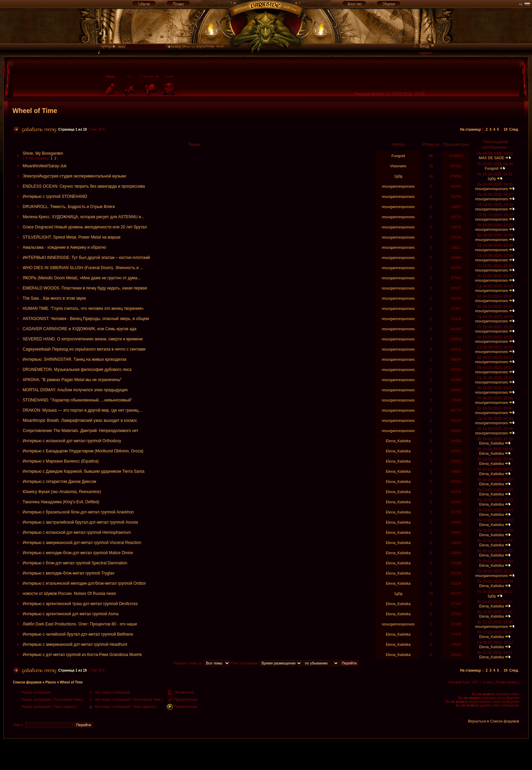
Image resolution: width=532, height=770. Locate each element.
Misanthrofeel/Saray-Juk (45, 166)
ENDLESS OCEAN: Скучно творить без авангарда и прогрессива (84, 186)
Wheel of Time (35, 111)
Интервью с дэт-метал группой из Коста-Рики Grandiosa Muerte (82, 655)
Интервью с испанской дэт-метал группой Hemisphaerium (77, 532)
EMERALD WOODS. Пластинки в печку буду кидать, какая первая (85, 288)
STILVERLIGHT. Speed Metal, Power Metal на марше (72, 237)
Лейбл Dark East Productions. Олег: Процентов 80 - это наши (80, 624)
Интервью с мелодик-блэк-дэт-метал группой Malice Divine (78, 553)
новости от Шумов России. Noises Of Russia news (69, 594)
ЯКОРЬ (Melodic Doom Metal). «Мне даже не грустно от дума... (82, 278)
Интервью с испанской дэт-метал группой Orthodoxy (72, 441)
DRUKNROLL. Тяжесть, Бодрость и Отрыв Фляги (69, 207)
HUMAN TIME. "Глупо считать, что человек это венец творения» (83, 308)
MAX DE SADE (491, 158)
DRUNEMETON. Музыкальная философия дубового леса (77, 370)
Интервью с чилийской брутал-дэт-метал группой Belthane (78, 634)
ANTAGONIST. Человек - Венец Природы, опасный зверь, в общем (86, 319)
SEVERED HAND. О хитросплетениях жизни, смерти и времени (83, 339)
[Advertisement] (266, 754)
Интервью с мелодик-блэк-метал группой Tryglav (69, 573)
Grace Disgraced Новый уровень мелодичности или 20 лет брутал (85, 227)
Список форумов (27, 682)
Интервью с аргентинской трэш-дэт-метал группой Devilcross (80, 604)
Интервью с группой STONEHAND (55, 196)
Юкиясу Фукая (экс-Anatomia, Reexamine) (62, 492)
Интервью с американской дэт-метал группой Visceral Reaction (82, 543)
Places (51, 682)
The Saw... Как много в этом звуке (54, 298)
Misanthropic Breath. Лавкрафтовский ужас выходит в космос (80, 420)
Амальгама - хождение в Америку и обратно (64, 247)
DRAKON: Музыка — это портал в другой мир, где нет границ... (82, 410)
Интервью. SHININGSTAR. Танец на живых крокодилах (75, 359)
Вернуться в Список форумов (493, 721)
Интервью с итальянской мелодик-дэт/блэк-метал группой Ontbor (84, 583)
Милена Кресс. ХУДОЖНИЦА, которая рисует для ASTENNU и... (84, 217)
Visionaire (398, 166)
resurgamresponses (398, 186)
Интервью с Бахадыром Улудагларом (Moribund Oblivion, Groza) (83, 451)
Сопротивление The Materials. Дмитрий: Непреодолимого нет (81, 431)
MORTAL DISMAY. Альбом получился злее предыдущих (75, 390)
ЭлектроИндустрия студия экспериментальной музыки (74, 176)
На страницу (471, 129)
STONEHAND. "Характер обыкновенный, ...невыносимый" (78, 400)
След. (514, 129)
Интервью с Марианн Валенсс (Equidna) (61, 461)
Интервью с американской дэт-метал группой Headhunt (75, 644)
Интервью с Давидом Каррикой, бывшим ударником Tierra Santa (84, 471)
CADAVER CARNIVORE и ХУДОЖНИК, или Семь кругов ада (80, 329)
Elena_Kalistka (398, 441)
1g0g (398, 176)
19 (505, 129)
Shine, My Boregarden (43, 153)
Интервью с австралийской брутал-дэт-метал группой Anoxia (80, 522)
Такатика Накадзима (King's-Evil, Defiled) (61, 502)
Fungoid (398, 156)
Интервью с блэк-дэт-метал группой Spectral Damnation (75, 563)
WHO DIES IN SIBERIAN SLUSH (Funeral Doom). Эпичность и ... (83, 268)
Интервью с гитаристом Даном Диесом (60, 482)
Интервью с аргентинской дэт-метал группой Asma (71, 614)
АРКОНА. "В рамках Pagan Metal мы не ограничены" (72, 380)
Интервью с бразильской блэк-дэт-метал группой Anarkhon (78, 512)
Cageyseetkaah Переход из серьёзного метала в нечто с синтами (84, 349)
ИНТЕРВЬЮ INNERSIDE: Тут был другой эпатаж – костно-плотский (86, 258)
